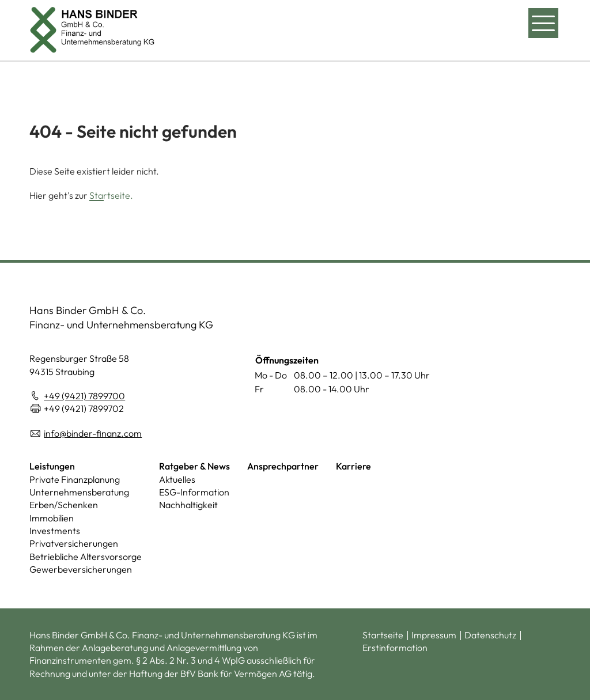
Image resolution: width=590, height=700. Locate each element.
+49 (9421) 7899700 (84, 396)
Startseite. (111, 195)
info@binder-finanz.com (93, 433)
